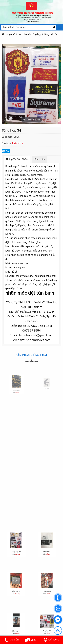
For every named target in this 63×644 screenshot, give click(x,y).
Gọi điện (11, 640)
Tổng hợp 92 (16, 588)
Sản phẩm (23, 34)
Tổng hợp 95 (47, 628)
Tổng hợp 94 (16, 628)
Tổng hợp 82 (16, 388)
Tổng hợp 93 (47, 588)
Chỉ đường (51, 640)
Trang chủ (8, 34)
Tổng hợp (37, 34)
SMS (30, 640)
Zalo (6, 151)
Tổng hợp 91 (47, 548)
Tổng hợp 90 (16, 549)
